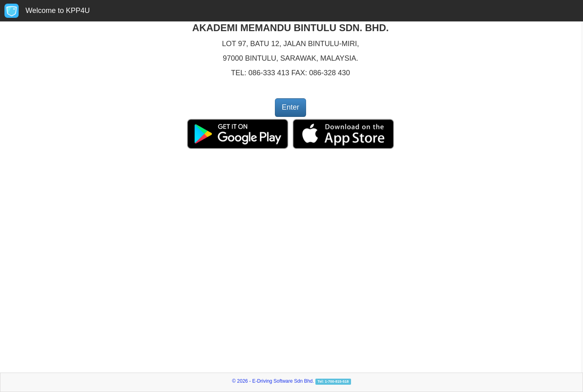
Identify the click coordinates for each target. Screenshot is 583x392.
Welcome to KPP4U (58, 11)
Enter (290, 107)
